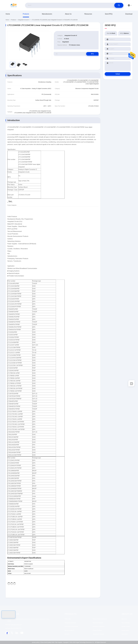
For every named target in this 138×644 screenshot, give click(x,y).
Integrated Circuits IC (24, 20)
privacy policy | (36, 642)
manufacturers (47, 14)
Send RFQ (109, 14)
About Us (68, 14)
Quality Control (126, 627)
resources (88, 14)
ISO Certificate (126, 623)
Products (26, 14)
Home (8, 14)
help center (125, 634)
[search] (119, 5)
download (129, 14)
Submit (118, 74)
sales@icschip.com (14, 625)
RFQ (92, 54)
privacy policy (125, 630)
